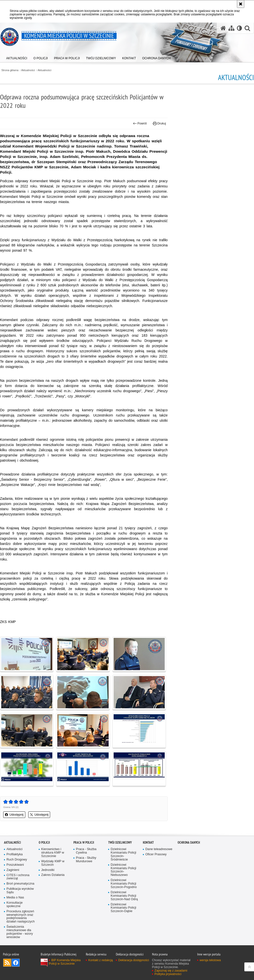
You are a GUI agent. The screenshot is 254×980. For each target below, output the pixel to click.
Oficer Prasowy (156, 854)
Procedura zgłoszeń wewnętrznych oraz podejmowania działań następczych (21, 917)
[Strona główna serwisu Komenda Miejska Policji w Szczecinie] (223, 28)
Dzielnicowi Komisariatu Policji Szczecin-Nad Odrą (124, 896)
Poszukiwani (15, 865)
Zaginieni (13, 870)
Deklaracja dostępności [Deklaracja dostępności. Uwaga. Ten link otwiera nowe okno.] (134, 960)
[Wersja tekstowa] (239, 28)
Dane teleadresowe (159, 849)
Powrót (140, 123)
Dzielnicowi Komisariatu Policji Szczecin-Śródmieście (123, 854)
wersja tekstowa (210, 960)
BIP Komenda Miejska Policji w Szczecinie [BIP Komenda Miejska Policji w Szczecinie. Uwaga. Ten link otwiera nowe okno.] (65, 962)
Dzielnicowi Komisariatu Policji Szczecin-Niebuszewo (123, 870)
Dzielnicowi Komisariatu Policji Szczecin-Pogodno (124, 884)
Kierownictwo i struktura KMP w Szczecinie (53, 853)
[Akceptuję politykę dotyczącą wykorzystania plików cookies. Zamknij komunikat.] (241, 4)
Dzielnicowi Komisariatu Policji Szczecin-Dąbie (123, 908)
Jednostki (48, 870)
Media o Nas (15, 898)
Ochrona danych (189, 843)
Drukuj (159, 123)
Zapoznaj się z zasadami (171, 971)
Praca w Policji (84, 843)
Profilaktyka (15, 854)
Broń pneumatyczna (20, 884)
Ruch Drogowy (17, 860)
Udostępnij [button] (14, 815)
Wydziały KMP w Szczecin (53, 863)
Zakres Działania (53, 875)
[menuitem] (17, 57)
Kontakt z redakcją (101, 960)
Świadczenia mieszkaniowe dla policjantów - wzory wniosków (20, 932)
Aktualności (28, 70)
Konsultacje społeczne (15, 905)
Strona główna (10, 70)
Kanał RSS (7, 963)
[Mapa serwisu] (231, 28)
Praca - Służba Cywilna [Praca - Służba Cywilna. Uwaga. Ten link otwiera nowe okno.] (86, 851)
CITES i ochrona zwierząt (18, 877)
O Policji (44, 843)
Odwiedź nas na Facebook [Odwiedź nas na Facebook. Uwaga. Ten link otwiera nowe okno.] (16, 963)
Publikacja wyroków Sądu (20, 891)
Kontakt (148, 843)
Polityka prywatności (168, 974)
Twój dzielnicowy (120, 843)
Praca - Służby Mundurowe (86, 860)
